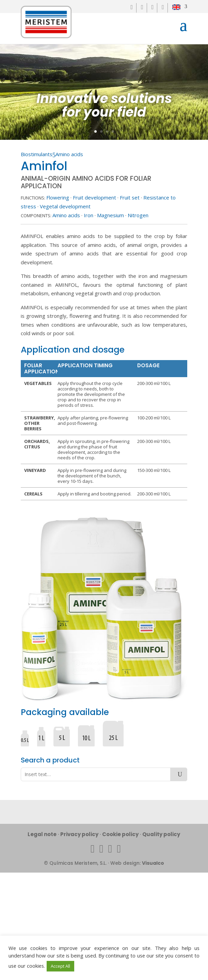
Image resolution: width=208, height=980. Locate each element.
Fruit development (94, 197)
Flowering (58, 197)
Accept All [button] (60, 966)
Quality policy (161, 834)
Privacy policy (79, 834)
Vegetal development (65, 206)
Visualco (153, 863)
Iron (89, 215)
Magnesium (110, 215)
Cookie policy (120, 834)
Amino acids (69, 154)
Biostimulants (37, 154)
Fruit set (130, 197)
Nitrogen (138, 215)
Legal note (42, 834)
